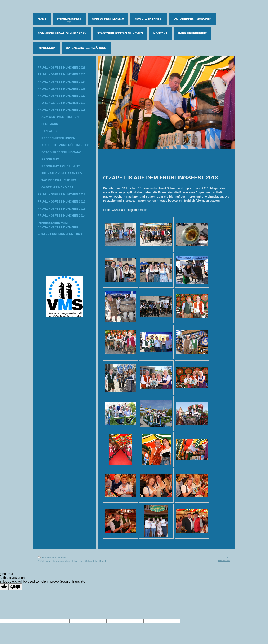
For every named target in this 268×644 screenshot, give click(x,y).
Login (227, 557)
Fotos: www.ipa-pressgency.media (125, 210)
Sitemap (62, 558)
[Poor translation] (15, 587)
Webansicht (224, 560)
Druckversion (47, 558)
